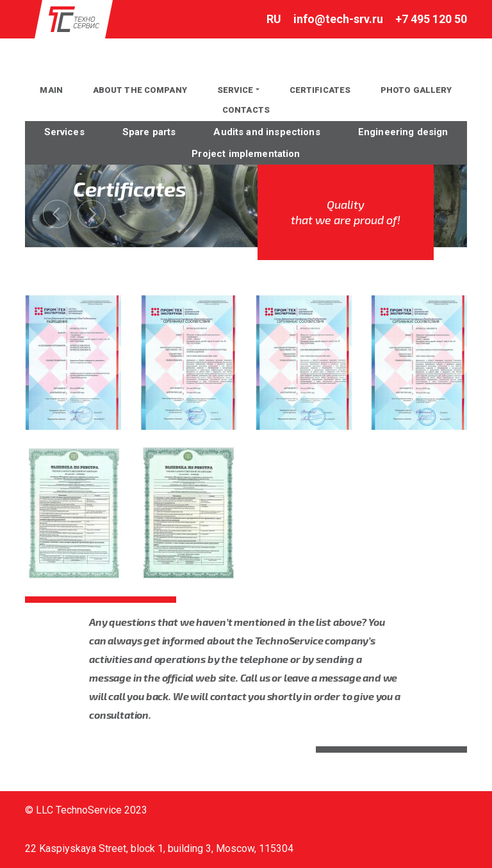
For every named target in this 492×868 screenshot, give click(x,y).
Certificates (320, 90)
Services (64, 132)
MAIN (51, 90)
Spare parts (149, 132)
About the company (140, 90)
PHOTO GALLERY (416, 90)
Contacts (246, 110)
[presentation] (57, 214)
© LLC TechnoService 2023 (86, 810)
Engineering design (403, 132)
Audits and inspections (266, 132)
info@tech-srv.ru (338, 19)
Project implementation (246, 154)
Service (235, 90)
